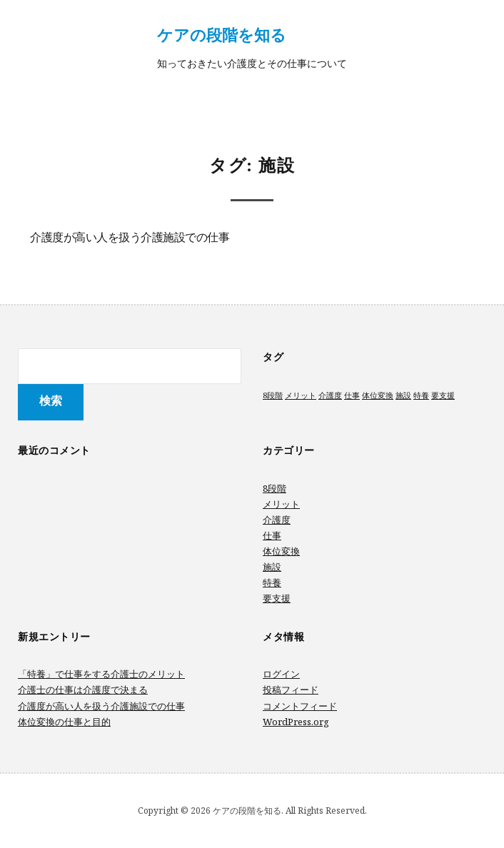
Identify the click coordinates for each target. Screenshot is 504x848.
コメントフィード (300, 706)
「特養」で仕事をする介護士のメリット (101, 674)
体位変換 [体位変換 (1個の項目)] (378, 395)
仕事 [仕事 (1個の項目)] (352, 395)
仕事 (272, 535)
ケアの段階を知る (222, 34)
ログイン (281, 674)
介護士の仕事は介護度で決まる (83, 690)
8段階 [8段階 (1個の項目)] (273, 395)
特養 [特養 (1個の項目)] (421, 395)
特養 (272, 582)
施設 (272, 567)
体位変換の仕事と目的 (64, 722)
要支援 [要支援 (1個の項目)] (443, 395)
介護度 (277, 520)
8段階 (274, 488)
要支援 (277, 598)
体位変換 (281, 551)
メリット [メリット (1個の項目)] (301, 395)
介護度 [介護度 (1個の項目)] (330, 395)
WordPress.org (296, 722)
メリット (281, 504)
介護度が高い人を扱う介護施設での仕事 (130, 238)
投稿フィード (291, 690)
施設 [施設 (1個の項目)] (403, 395)
